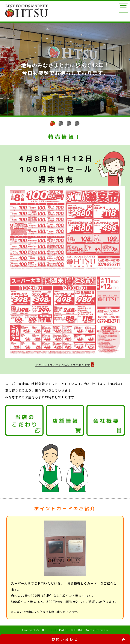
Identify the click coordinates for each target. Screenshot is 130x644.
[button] (53, 123)
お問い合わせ (65, 639)
